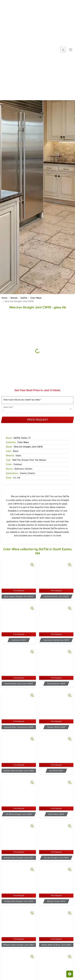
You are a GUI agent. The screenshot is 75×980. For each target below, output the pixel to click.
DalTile (24, 298)
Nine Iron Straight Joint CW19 (28, 447)
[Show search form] (63, 50)
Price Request (38, 420)
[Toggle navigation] (71, 50)
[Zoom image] (32, 565)
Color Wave (36, 298)
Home (4, 298)
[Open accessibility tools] (70, 974)
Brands (14, 298)
